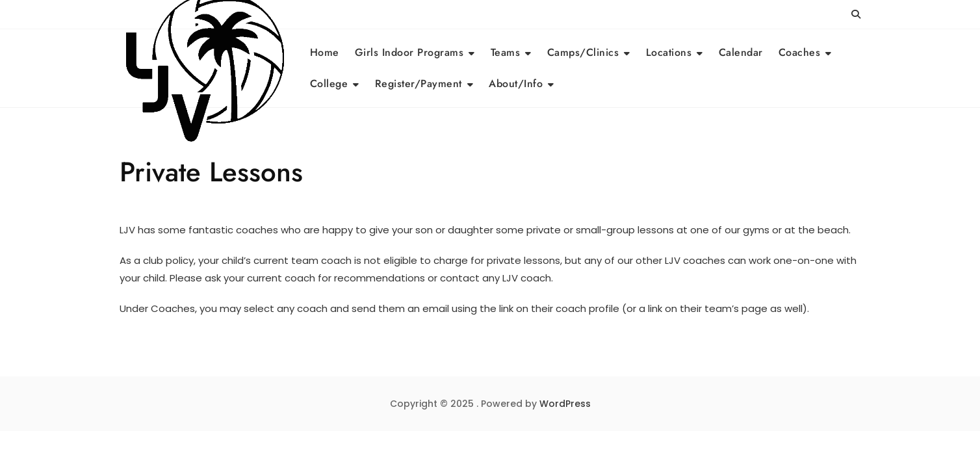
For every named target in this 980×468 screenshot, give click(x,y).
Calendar (741, 52)
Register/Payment (419, 84)
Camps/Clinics (583, 52)
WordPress (565, 404)
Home (325, 52)
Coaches (800, 52)
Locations (669, 52)
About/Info (516, 84)
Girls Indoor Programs (409, 52)
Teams (506, 52)
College (329, 84)
